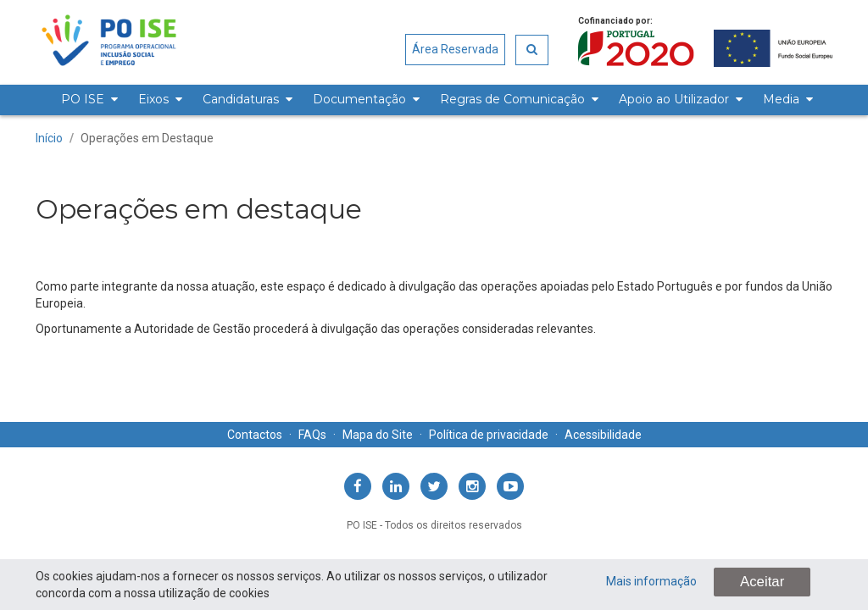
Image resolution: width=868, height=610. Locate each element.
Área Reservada (455, 49)
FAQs (312, 435)
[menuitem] (87, 100)
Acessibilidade (603, 435)
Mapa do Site (378, 435)
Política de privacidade (489, 435)
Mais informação (651, 581)
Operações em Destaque (147, 138)
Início (49, 138)
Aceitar (762, 582)
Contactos (255, 435)
